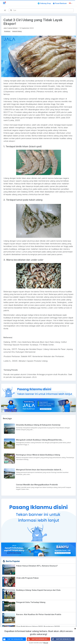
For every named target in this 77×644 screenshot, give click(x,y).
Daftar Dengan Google (39, 639)
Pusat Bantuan (60, 3)
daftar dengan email (14, 639)
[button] (71, 3)
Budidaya (7, 31)
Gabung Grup (44, 3)
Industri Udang (17, 31)
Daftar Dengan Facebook (63, 639)
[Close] (75, 629)
